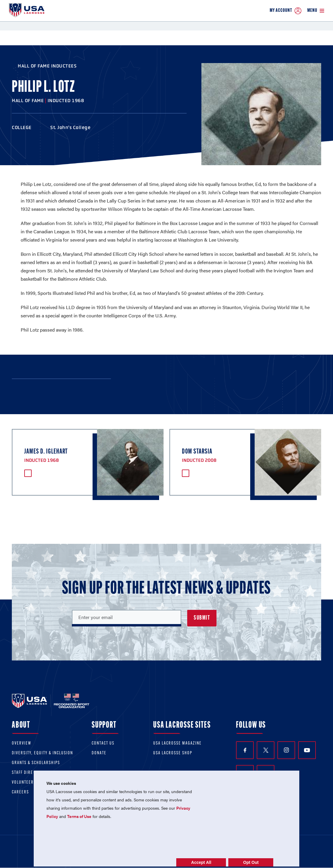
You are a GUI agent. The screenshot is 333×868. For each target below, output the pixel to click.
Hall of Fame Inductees (47, 66)
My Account (286, 11)
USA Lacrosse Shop (173, 753)
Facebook (245, 750)
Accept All (201, 862)
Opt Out (251, 862)
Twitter (266, 750)
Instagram (286, 750)
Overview (22, 744)
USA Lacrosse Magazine (177, 744)
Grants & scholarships (36, 763)
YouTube (307, 750)
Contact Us (103, 744)
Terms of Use (79, 816)
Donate (99, 753)
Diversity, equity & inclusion (42, 753)
